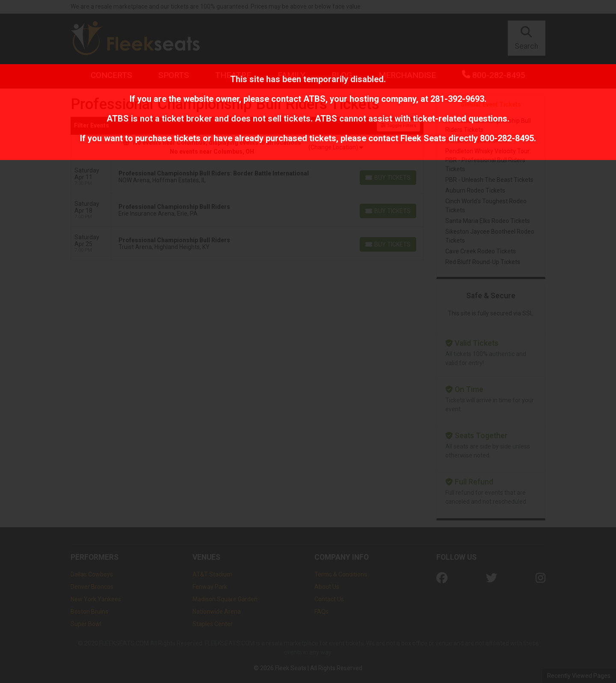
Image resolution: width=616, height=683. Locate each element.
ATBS (314, 99)
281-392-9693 (457, 99)
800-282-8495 (507, 138)
